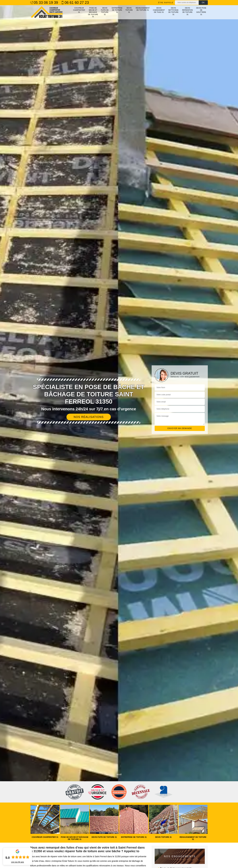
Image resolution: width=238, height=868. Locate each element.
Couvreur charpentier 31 (79, 10)
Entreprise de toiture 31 (117, 10)
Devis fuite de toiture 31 (105, 11)
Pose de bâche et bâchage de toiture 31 (93, 12)
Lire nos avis (17, 862)
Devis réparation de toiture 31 (187, 11)
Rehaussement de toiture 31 (143, 9)
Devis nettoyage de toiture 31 (173, 11)
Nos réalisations (89, 417)
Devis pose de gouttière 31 (201, 11)
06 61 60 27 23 (75, 3)
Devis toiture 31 (129, 10)
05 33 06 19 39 (44, 3)
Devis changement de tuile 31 (159, 10)
